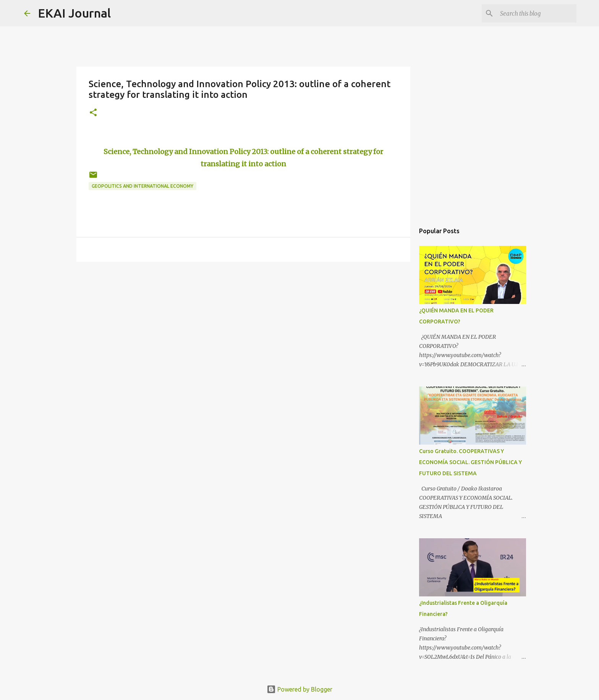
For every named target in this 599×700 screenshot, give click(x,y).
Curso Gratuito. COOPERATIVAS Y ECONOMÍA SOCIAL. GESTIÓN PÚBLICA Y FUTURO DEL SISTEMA (470, 462)
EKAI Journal (74, 13)
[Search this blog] (536, 13)
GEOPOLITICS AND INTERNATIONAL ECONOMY (142, 186)
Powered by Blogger (299, 689)
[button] (93, 113)
